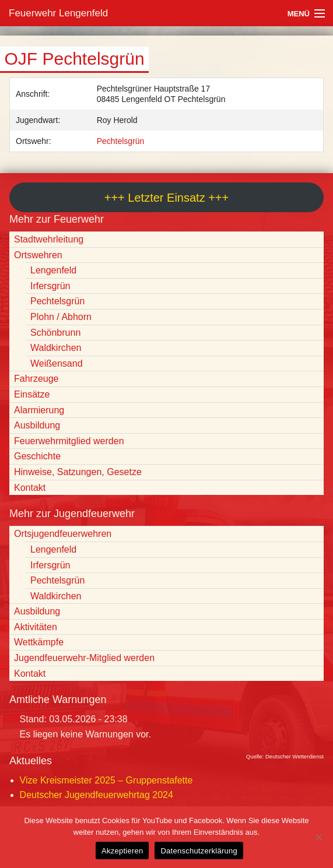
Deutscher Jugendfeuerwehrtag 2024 (97, 795)
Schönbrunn (55, 333)
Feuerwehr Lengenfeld (58, 13)
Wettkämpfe (39, 642)
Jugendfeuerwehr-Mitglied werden (84, 658)
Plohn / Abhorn (61, 317)
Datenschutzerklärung (199, 851)
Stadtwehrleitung (49, 239)
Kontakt (30, 488)
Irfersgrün (50, 286)
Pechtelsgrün (121, 141)
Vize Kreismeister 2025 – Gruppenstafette (106, 780)
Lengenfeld (53, 270)
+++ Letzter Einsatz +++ (166, 198)
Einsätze (32, 394)
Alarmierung (39, 410)
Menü (299, 14)
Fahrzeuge (36, 379)
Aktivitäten (36, 627)
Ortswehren (38, 255)
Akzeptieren (122, 851)
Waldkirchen (56, 348)
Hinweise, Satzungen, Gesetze (78, 472)
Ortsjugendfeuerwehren (63, 534)
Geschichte (37, 456)
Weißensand (57, 363)
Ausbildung (37, 425)
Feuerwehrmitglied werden (69, 441)
